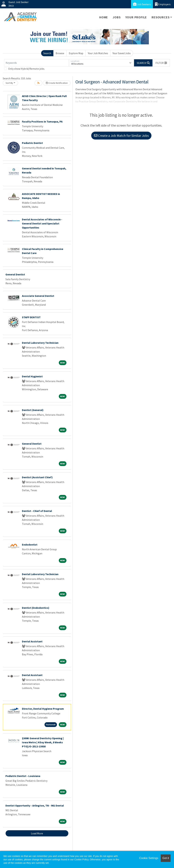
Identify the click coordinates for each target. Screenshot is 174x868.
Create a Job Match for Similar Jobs (121, 135)
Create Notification (57, 83)
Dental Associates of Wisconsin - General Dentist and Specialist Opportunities (42, 223)
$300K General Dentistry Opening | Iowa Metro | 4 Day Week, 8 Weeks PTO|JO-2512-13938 (43, 742)
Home (104, 17)
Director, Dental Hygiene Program (43, 709)
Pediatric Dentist (32, 143)
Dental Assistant (32, 641)
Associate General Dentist (38, 296)
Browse (60, 53)
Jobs (117, 17)
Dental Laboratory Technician (40, 343)
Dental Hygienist (32, 376)
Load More (37, 833)
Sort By (9, 83)
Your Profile (136, 17)
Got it (166, 858)
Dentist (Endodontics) (36, 608)
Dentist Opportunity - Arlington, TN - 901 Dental (35, 805)
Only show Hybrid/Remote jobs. (27, 69)
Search (47, 53)
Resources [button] (160, 17)
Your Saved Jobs (122, 53)
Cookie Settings (149, 858)
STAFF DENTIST (31, 317)
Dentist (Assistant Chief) (37, 477)
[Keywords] (37, 63)
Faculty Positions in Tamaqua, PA (42, 121)
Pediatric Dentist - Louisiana (23, 776)
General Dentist (15, 274)
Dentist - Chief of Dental (37, 511)
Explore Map (76, 53)
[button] (161, 63)
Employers (163, 4)
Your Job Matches (98, 53)
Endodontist (30, 545)
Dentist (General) (33, 410)
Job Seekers (142, 4)
